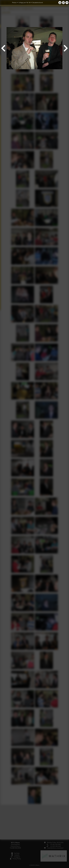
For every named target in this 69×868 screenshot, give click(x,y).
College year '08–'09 (24, 3)
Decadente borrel (38, 3)
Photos (14, 3)
